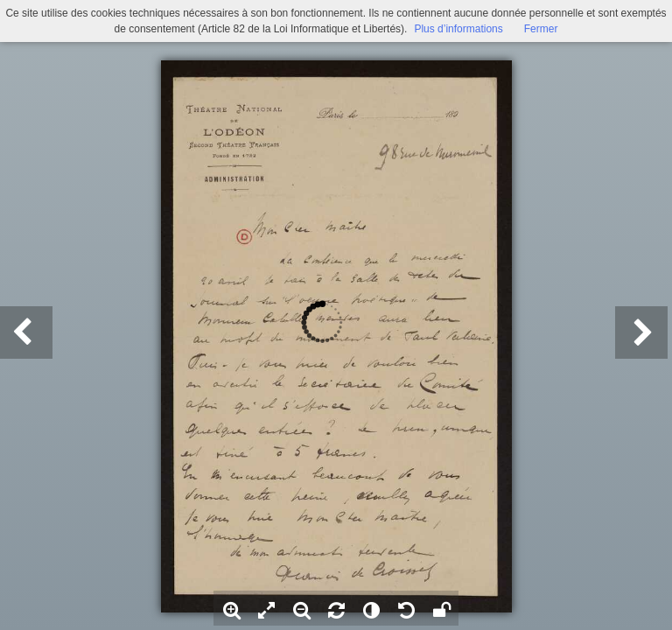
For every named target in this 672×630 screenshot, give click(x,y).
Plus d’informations (458, 29)
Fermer (541, 29)
